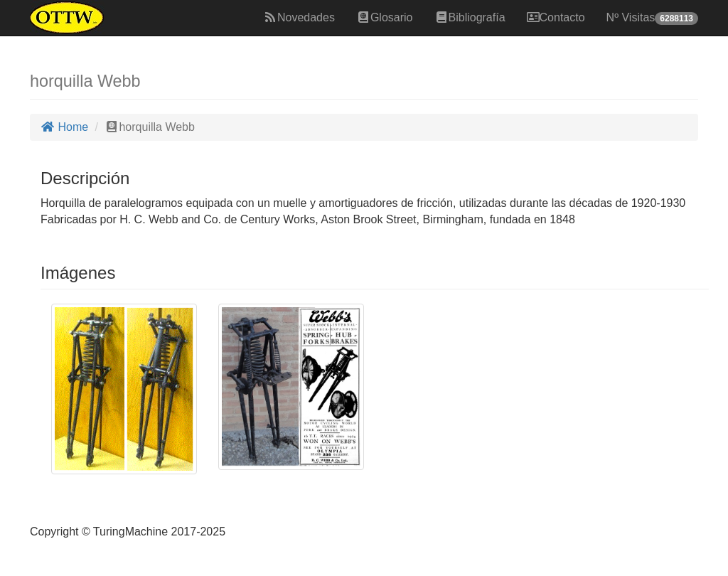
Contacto (556, 17)
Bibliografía (470, 17)
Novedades (299, 17)
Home (64, 127)
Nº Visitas (652, 18)
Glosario (385, 17)
